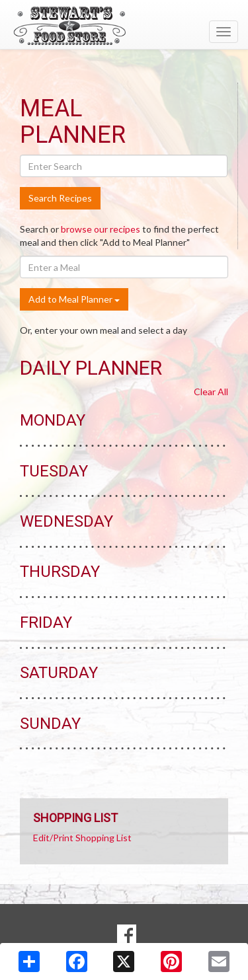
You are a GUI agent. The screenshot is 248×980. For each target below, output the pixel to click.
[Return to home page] (124, 26)
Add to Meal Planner (74, 299)
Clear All (211, 392)
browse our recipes (101, 229)
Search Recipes (60, 198)
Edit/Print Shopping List (82, 838)
